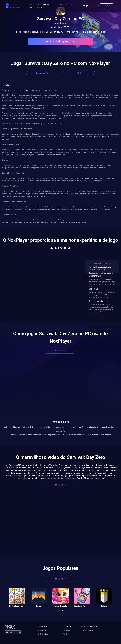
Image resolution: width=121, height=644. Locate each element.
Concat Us (67, 627)
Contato (41, 7)
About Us (42, 630)
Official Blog (43, 634)
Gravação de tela (96, 301)
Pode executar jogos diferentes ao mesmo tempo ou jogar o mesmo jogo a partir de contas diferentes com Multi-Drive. (102, 283)
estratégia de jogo (65, 4)
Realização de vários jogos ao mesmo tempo (101, 274)
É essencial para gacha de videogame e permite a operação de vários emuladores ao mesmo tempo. (102, 295)
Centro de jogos (45, 4)
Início (30, 4)
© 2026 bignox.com (90, 627)
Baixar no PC (42, 73)
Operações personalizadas (100, 263)
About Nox (43, 627)
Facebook (67, 630)
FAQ (30, 7)
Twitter (65, 634)
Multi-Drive (93, 289)
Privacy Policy (87, 630)
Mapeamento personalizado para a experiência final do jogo (100, 268)
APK (79, 73)
